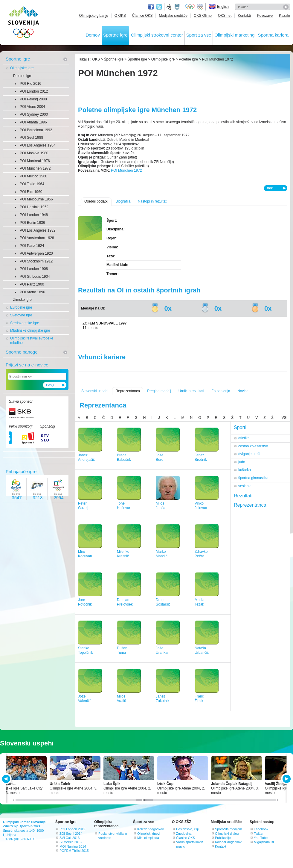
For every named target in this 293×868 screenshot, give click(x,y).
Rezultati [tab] (243, 496)
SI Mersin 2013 (71, 842)
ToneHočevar (124, 506)
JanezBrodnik (201, 457)
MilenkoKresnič (123, 554)
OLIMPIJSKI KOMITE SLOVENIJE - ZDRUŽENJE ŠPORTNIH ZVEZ (24, 23)
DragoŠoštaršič (163, 602)
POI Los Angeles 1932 (38, 230)
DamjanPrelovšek (125, 602)
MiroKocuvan (85, 554)
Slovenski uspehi (95, 391)
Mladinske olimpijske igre (30, 330)
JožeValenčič (85, 699)
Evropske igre (21, 307)
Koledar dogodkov (151, 829)
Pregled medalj (159, 391)
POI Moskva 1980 (34, 153)
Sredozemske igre (25, 323)
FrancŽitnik (199, 699)
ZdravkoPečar (201, 554)
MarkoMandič (162, 554)
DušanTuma (122, 650)
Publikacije (223, 838)
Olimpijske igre (22, 68)
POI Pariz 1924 (32, 246)
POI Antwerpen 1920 (36, 253)
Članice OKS (142, 16)
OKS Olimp (203, 16)
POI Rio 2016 (30, 84)
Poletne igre (23, 76)
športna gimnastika (253, 478)
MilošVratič (121, 699)
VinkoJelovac (201, 506)
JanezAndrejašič (86, 457)
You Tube (261, 838)
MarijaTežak (200, 602)
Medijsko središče (173, 16)
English (223, 7)
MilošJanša (161, 506)
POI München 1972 (35, 168)
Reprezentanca (128, 391)
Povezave (265, 16)
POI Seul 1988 (31, 138)
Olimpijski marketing (234, 35)
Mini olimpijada (148, 838)
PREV (7, 779)
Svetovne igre (21, 315)
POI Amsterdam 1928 (37, 238)
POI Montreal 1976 (35, 161)
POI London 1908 (34, 269)
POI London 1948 (34, 215)
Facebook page (151, 7)
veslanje (245, 486)
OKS (96, 59)
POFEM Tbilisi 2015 (74, 851)
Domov (93, 35)
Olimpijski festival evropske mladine (32, 341)
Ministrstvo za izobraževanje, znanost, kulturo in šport (178, 7)
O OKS (120, 16)
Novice (243, 391)
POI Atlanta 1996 (33, 122)
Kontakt (220, 846)
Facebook (261, 829)
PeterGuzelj (83, 506)
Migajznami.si (264, 842)
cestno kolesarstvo (253, 446)
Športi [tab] (240, 427)
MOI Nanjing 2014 (73, 846)
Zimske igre (22, 300)
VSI (284, 418)
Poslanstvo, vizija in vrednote (113, 836)
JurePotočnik (85, 602)
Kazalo (284, 16)
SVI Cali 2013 (70, 838)
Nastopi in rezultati (153, 201)
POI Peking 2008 (33, 99)
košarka (245, 470)
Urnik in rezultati (191, 391)
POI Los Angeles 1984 (38, 145)
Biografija (123, 201)
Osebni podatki (96, 201)
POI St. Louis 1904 (35, 277)
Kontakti (244, 16)
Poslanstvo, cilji (187, 829)
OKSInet (225, 16)
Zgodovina (184, 834)
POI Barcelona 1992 (36, 130)
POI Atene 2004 (32, 107)
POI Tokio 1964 (32, 184)
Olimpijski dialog (227, 834)
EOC (200, 7)
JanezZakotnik (162, 699)
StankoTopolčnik (86, 650)
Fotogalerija (221, 391)
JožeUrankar (162, 650)
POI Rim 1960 (31, 192)
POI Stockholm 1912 (36, 261)
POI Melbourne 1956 (36, 199)
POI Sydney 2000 (34, 114)
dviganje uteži (249, 454)
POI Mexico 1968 (33, 176)
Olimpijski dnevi (149, 834)
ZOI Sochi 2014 (71, 834)
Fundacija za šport (170, 7)
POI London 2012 (34, 91)
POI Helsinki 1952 (34, 207)
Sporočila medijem (228, 829)
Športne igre (115, 35)
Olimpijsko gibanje (93, 16)
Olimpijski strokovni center (157, 35)
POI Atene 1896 (32, 292)
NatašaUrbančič (202, 650)
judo (242, 462)
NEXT (286, 779)
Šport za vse (199, 35)
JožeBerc (160, 457)
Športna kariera (273, 35)
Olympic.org (190, 7)
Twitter (159, 7)
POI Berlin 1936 (32, 223)
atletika (244, 438)
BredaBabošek (124, 457)
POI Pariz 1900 (32, 284)
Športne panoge (22, 352)
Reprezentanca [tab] (250, 505)
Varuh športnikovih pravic (190, 844)
